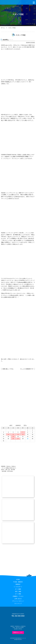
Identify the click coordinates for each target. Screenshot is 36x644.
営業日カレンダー (18, 632)
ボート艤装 (18, 589)
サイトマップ (18, 603)
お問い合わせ (18, 599)
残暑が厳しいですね (8, 369)
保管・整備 (18, 591)
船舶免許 (18, 584)
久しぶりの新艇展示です (27, 369)
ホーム (3, 28)
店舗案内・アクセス (18, 596)
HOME (18, 579)
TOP (34, 643)
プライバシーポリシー (18, 601)
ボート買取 (18, 594)
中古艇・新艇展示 (18, 582)
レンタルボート (18, 587)
